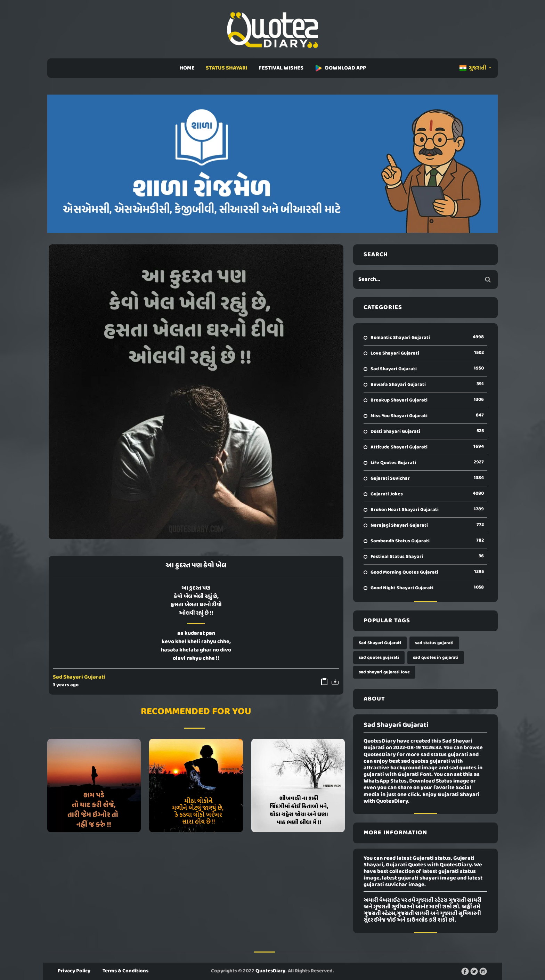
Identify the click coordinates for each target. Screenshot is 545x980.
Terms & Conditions (125, 971)
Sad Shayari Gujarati (79, 677)
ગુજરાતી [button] (473, 68)
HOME (187, 68)
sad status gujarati (434, 643)
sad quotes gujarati (379, 658)
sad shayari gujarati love (384, 672)
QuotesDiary (270, 971)
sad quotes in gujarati (436, 658)
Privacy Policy (74, 971)
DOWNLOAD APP (340, 68)
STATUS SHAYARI (227, 68)
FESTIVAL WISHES (281, 68)
